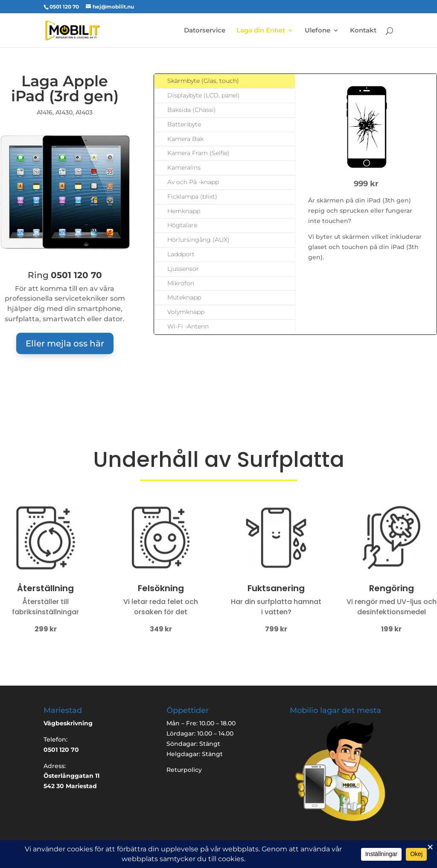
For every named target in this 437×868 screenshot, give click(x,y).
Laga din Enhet (261, 31)
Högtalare (182, 225)
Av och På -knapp (193, 182)
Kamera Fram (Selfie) (198, 153)
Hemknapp (184, 211)
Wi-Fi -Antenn (188, 326)
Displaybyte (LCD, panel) (204, 95)
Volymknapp (186, 312)
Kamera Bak (185, 139)
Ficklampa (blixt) (192, 196)
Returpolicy (184, 770)
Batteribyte (184, 124)
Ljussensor (183, 269)
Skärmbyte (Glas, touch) (203, 81)
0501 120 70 (64, 7)
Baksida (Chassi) (192, 110)
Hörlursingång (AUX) (198, 240)
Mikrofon (181, 283)
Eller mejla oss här (65, 343)
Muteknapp (184, 297)
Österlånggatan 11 (71, 776)
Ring (65, 275)
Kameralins (184, 167)
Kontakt (363, 31)
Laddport (181, 254)
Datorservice (205, 31)
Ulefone (318, 31)
